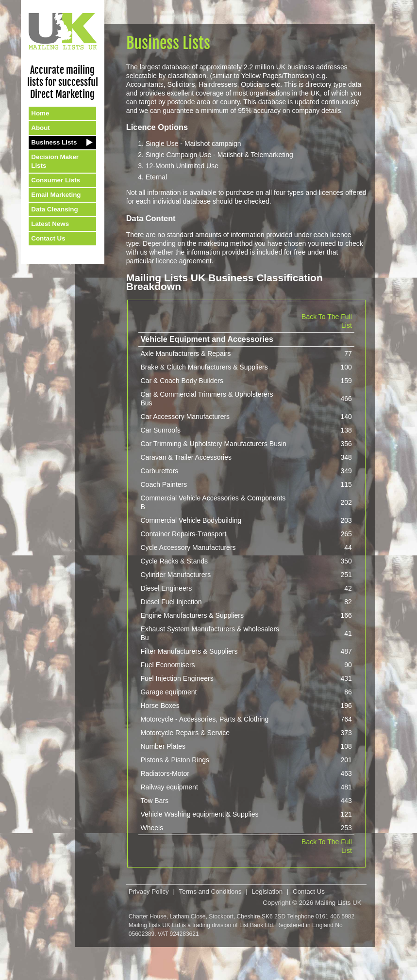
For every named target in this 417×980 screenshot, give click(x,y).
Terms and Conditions (210, 892)
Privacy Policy (149, 892)
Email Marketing (56, 195)
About (41, 128)
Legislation (267, 892)
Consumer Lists (56, 180)
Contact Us (48, 238)
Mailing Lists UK (338, 903)
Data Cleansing (54, 209)
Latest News (50, 224)
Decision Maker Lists (55, 161)
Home (40, 113)
